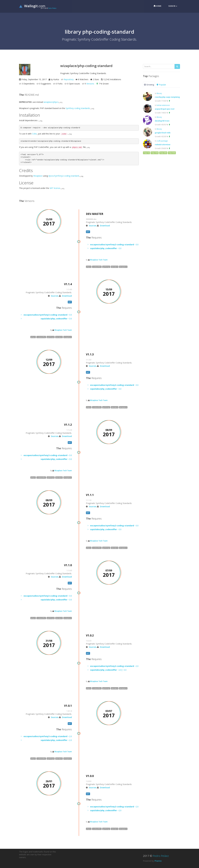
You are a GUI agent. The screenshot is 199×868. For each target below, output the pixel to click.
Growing (149, 85)
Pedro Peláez (52, 8)
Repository (69, 79)
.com (32, 6)
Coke (34, 134)
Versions (90, 84)
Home (157, 6)
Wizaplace (38, 176)
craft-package (162, 141)
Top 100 (155, 153)
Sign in (173, 6)
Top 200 (163, 153)
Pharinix (158, 861)
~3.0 (114, 244)
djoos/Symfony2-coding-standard (64, 176)
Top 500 (172, 153)
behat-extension (163, 105)
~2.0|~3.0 (108, 670)
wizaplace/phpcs (51, 102)
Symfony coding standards (78, 108)
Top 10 (146, 153)
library (159, 93)
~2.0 (114, 666)
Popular (161, 85)
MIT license (55, 188)
